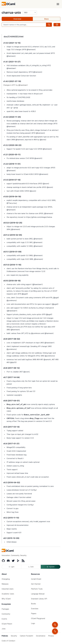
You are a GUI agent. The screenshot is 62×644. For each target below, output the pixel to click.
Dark (31, 567)
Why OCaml (6, 599)
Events (4, 619)
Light (12, 567)
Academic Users (8, 594)
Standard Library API (39, 599)
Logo (33, 623)
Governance (41, 636)
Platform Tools (37, 589)
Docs (46, 19)
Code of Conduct (8, 641)
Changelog (6, 579)
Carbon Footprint (27, 636)
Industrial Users (8, 589)
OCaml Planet (7, 624)
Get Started (36, 584)
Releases (5, 584)
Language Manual (38, 594)
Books (33, 604)
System (51, 567)
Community (6, 614)
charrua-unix (11, 13)
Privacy (51, 636)
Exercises (35, 609)
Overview (17, 19)
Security (14, 636)
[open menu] (58, 4)
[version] (30, 13)
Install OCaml (36, 579)
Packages (5, 609)
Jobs (4, 629)
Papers (34, 613)
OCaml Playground (38, 618)
